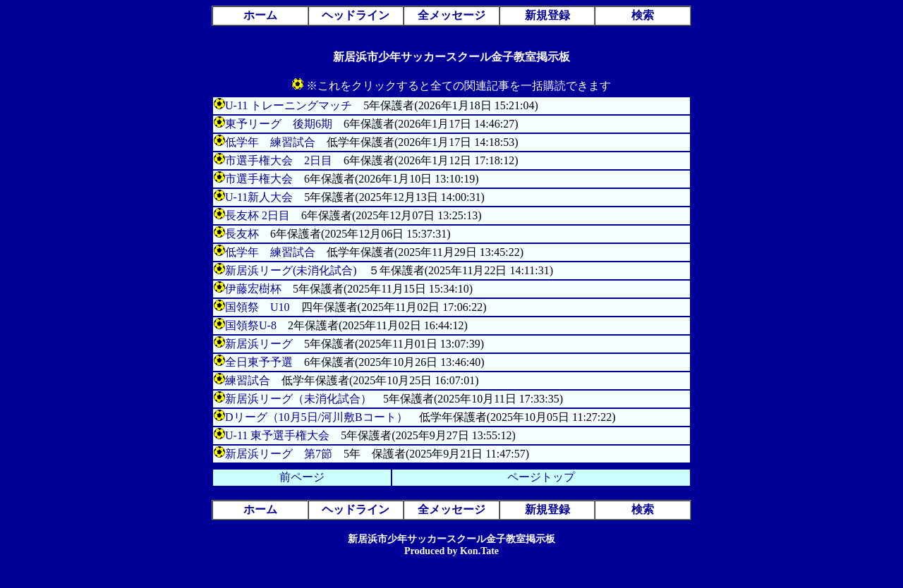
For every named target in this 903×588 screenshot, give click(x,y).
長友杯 (242, 234)
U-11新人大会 (259, 197)
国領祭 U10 (257, 307)
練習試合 (248, 380)
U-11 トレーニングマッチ (289, 105)
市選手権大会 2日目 (279, 160)
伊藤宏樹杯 (253, 289)
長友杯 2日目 (257, 215)
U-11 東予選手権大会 (277, 435)
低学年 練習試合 (270, 142)
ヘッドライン (356, 15)
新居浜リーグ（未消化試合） (298, 399)
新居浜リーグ (259, 344)
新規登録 (547, 15)
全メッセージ (451, 15)
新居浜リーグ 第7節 (279, 454)
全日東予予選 (259, 362)
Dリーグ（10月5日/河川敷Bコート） (316, 417)
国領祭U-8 (251, 325)
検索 (643, 15)
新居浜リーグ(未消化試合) (291, 270)
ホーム (260, 15)
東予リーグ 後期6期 (279, 124)
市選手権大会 (259, 179)
